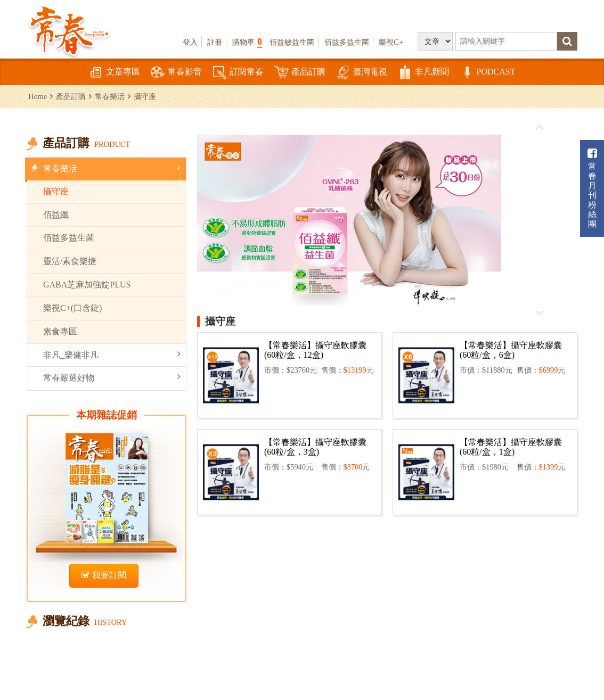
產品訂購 (300, 73)
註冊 (215, 42)
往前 (539, 128)
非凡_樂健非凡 (112, 354)
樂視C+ (391, 42)
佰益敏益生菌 (292, 42)
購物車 (247, 42)
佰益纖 (56, 215)
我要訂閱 (104, 575)
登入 (190, 42)
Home (38, 96)
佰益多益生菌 (347, 42)
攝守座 (56, 191)
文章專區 (115, 73)
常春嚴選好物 (112, 377)
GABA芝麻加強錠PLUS (87, 285)
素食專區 (60, 331)
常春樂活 (110, 96)
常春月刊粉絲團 (592, 188)
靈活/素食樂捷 (70, 261)
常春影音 (176, 73)
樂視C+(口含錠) (72, 308)
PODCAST (488, 73)
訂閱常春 (238, 73)
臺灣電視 (362, 73)
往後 (539, 312)
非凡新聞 (423, 73)
